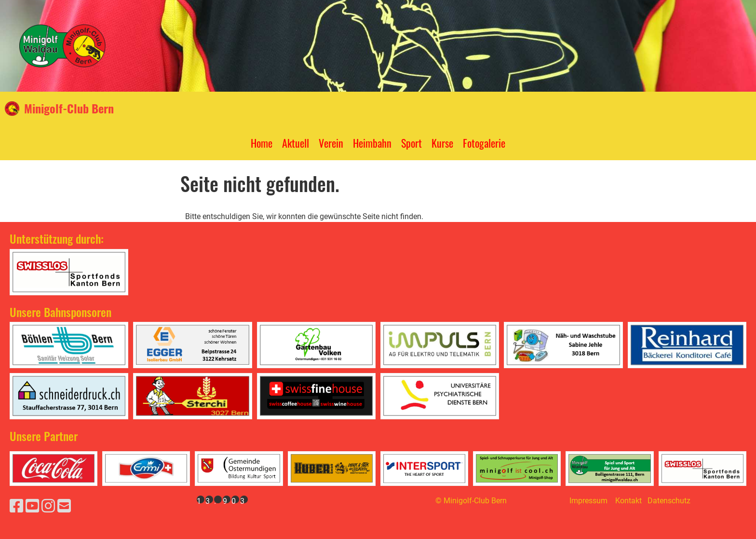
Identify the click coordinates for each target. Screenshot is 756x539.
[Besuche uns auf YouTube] (32, 506)
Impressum (588, 501)
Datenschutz (669, 501)
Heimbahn (372, 143)
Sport (412, 143)
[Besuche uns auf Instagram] (48, 506)
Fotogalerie (484, 143)
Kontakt (628, 501)
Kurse (442, 143)
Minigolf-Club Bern (69, 109)
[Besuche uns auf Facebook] (16, 506)
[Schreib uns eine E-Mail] (64, 506)
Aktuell (296, 143)
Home (262, 143)
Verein (331, 143)
